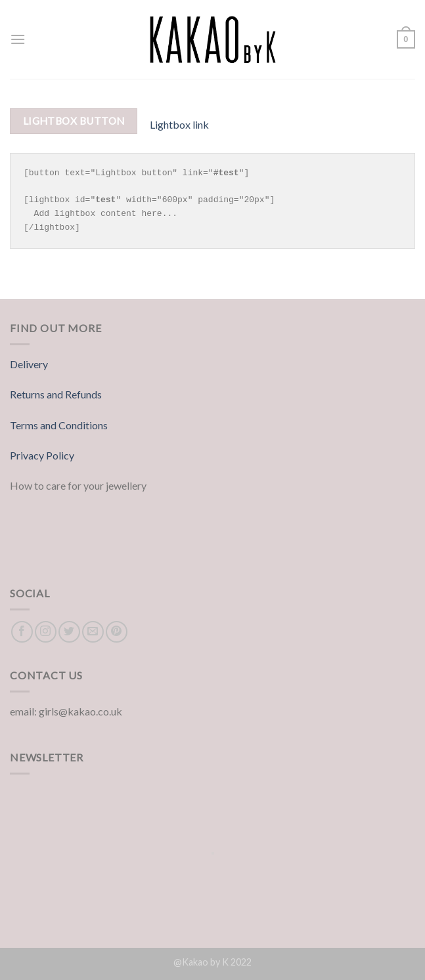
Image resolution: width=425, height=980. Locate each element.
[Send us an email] (93, 632)
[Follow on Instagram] (46, 632)
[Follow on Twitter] (69, 632)
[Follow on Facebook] (22, 632)
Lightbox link (179, 124)
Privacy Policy (42, 455)
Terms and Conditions (59, 425)
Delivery (29, 364)
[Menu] (18, 39)
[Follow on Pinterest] (117, 632)
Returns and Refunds (56, 394)
